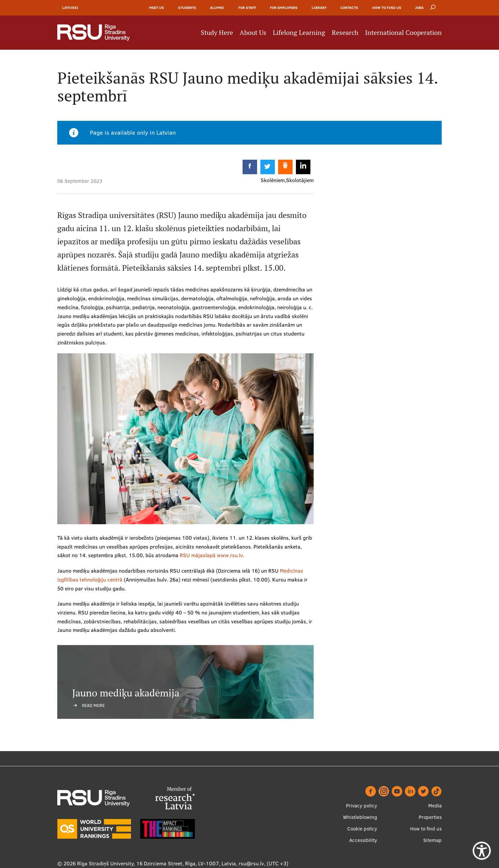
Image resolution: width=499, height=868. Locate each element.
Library (319, 8)
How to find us (387, 8)
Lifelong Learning (299, 33)
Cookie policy (362, 829)
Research (345, 33)
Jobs (419, 8)
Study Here (217, 33)
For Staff (247, 8)
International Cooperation (403, 33)
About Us (253, 33)
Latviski (70, 8)
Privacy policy (362, 806)
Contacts (349, 8)
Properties (430, 817)
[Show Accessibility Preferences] (482, 851)
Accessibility (363, 840)
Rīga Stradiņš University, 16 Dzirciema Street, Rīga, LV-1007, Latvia (157, 863)
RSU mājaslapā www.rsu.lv (211, 555)
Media (435, 806)
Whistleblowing (360, 817)
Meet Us (157, 8)
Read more (93, 705)
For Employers (284, 8)
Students (187, 8)
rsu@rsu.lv (251, 863)
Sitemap (433, 840)
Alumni (217, 8)
